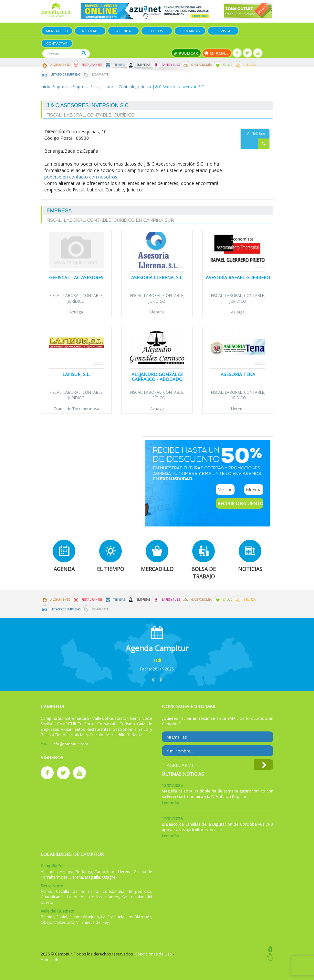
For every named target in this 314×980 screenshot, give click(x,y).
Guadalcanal (52, 897)
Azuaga (76, 312)
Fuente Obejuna (84, 917)
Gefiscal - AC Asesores (76, 277)
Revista (223, 31)
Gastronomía (202, 65)
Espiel (62, 917)
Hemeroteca (52, 960)
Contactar (57, 43)
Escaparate (100, 75)
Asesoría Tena (238, 374)
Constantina (113, 891)
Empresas (143, 65)
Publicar (186, 53)
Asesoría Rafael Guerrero (238, 277)
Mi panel (217, 53)
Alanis (46, 891)
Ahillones (49, 872)
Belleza (250, 65)
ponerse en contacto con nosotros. (81, 177)
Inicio (46, 87)
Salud (228, 65)
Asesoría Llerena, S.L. (157, 277)
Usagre (109, 877)
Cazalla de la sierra (77, 891)
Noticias (90, 31)
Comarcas (190, 31)
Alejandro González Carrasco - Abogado (157, 377)
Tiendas (119, 65)
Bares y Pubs (171, 65)
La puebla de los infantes (93, 897)
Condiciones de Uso (153, 954)
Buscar (84, 53)
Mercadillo (57, 31)
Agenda (124, 31)
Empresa (80, 87)
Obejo (47, 922)
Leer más (170, 803)
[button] (153, 680)
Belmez (47, 917)
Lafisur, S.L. (76, 374)
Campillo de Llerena (113, 872)
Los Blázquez (139, 917)
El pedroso (140, 891)
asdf (157, 660)
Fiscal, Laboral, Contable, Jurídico (121, 87)
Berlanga (84, 872)
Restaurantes (92, 65)
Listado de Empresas (65, 75)
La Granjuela (113, 917)
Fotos (157, 31)
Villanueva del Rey (93, 922)
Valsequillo (64, 922)
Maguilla (93, 877)
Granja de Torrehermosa (76, 409)
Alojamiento (60, 65)
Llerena (157, 312)
